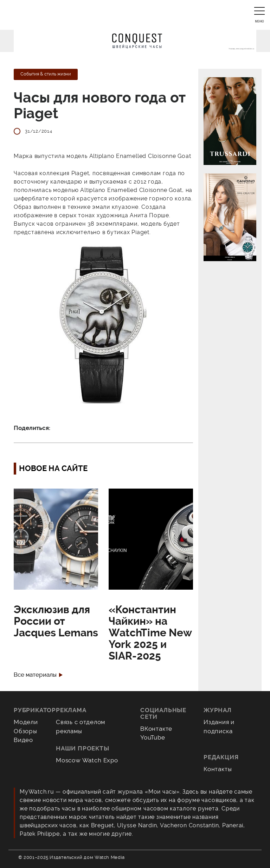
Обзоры (25, 731)
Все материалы (35, 675)
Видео (23, 740)
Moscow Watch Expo (87, 760)
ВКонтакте (156, 729)
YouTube (153, 737)
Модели (26, 722)
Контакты (218, 769)
